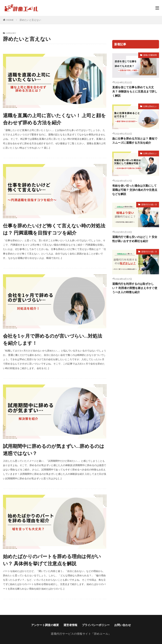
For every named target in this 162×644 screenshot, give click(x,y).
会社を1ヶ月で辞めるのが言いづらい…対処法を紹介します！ (53, 339)
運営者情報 (70, 625)
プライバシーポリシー (96, 625)
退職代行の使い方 (149, 204)
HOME (10, 20)
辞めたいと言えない (30, 20)
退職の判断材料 (150, 55)
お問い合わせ (123, 625)
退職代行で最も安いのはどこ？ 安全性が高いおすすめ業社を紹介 (135, 239)
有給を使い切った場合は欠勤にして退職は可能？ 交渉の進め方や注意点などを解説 (135, 190)
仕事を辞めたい (150, 106)
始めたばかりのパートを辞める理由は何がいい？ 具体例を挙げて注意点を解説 (52, 560)
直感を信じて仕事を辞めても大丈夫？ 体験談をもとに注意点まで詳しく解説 (135, 91)
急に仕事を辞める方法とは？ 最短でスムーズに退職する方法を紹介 (135, 141)
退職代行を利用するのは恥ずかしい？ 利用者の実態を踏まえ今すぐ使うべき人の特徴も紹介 (135, 288)
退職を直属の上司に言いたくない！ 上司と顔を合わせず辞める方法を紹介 (54, 119)
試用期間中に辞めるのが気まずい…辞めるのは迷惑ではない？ (54, 450)
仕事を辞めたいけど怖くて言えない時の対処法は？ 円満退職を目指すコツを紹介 (54, 229)
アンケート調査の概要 (45, 625)
